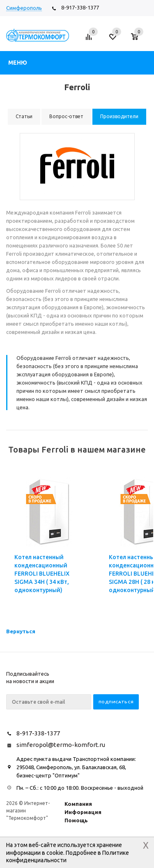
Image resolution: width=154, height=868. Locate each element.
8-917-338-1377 (80, 7)
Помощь (76, 820)
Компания (78, 804)
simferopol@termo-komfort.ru (61, 745)
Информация (83, 812)
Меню (18, 63)
